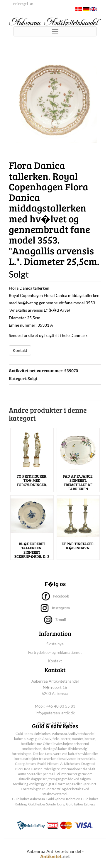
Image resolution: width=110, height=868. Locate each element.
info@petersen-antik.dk (55, 713)
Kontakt (20, 350)
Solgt (33, 378)
